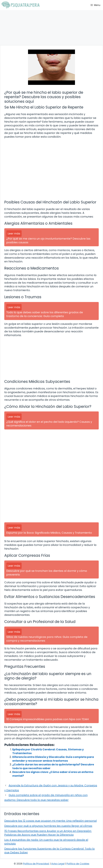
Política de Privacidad (36, 864)
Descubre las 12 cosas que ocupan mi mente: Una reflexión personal (50, 821)
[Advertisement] (51, 28)
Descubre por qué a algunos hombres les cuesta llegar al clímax (48, 826)
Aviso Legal (58, 864)
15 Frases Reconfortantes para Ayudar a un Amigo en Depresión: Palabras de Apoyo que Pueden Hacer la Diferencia (48, 833)
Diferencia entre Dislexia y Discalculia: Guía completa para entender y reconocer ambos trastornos (53, 759)
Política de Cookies (78, 864)
